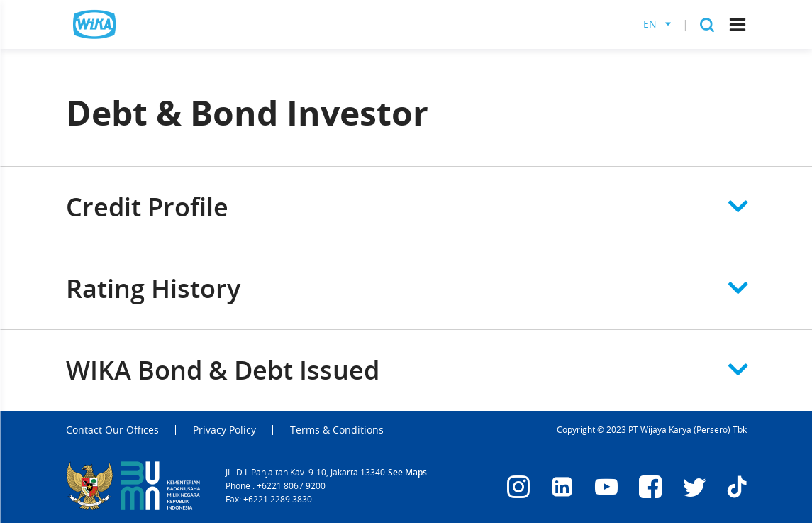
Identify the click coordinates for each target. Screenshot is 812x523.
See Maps (407, 472)
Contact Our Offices (112, 430)
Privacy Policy (224, 430)
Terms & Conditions (337, 430)
